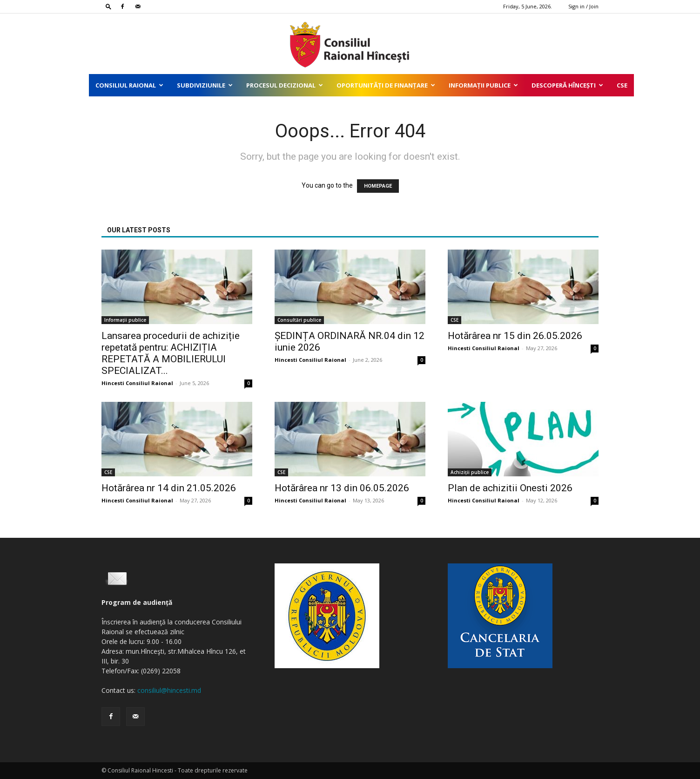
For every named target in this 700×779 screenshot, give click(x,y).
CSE (622, 85)
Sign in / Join (583, 6)
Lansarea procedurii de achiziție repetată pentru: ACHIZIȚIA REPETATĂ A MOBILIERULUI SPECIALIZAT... (171, 353)
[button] (108, 6)
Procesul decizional (285, 85)
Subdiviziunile (205, 85)
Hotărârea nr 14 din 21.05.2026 (169, 488)
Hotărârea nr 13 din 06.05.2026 (342, 488)
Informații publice (483, 85)
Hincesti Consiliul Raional (137, 383)
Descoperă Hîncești (567, 85)
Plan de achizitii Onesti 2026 (510, 488)
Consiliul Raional (129, 85)
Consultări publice (299, 320)
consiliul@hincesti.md (169, 690)
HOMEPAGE (378, 186)
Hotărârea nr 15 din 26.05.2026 (515, 336)
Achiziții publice (470, 472)
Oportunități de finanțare (386, 85)
